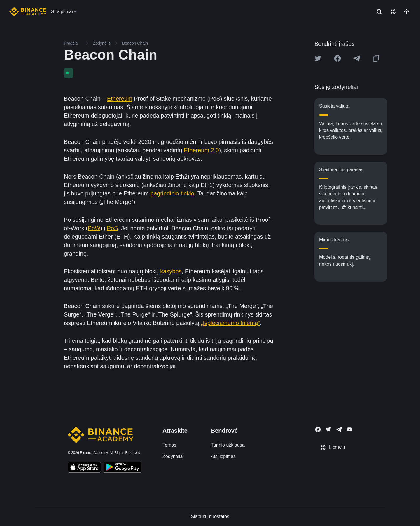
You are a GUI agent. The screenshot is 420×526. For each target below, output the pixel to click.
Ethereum (120, 99)
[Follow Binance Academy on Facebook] (318, 429)
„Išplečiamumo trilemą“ (230, 323)
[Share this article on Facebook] (337, 58)
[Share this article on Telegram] (357, 58)
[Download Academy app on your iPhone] (84, 468)
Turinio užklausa (228, 445)
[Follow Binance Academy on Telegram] (339, 429)
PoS (112, 228)
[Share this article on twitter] (318, 58)
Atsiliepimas (223, 456)
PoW (94, 228)
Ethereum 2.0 (201, 150)
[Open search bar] (377, 12)
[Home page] (28, 12)
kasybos (171, 271)
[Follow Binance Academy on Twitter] (328, 429)
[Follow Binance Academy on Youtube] (349, 429)
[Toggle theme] (407, 12)
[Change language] (393, 12)
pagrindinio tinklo (172, 193)
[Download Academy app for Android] (123, 468)
